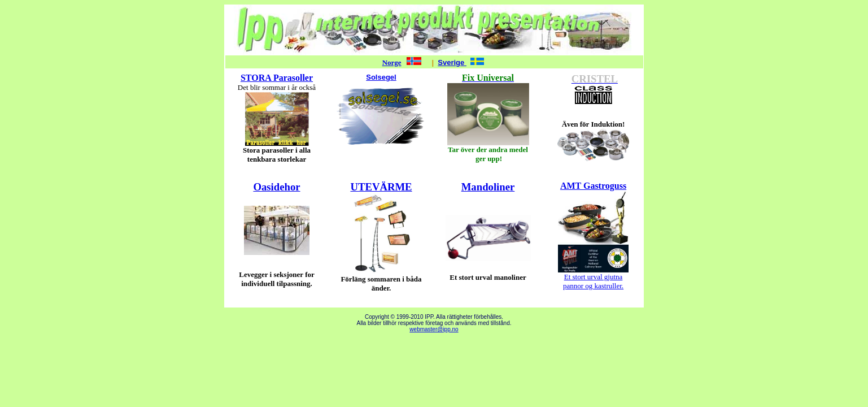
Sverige (452, 62)
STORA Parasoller (277, 78)
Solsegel (381, 77)
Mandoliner (488, 187)
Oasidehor (276, 187)
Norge (392, 62)
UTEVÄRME (381, 187)
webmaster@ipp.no (434, 329)
